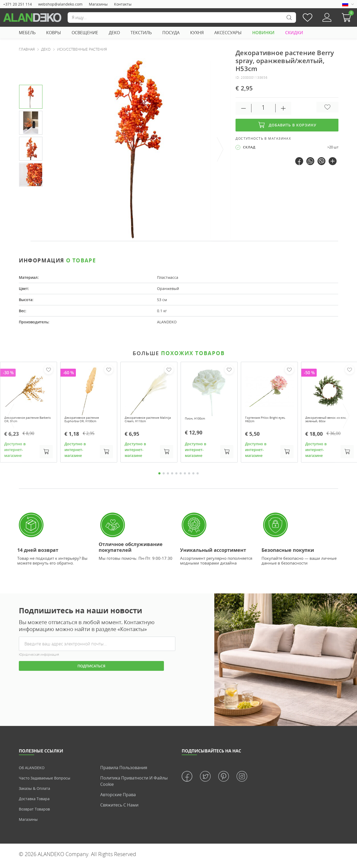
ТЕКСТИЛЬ (141, 33)
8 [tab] (189, 476)
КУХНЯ (197, 33)
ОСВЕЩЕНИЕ (85, 33)
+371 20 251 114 (18, 4)
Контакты (123, 4)
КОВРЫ (54, 33)
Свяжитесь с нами (119, 808)
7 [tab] (185, 476)
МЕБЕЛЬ (27, 33)
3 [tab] (168, 476)
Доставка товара (36, 802)
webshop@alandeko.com (60, 4)
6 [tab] (181, 476)
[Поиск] (182, 17)
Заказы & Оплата (36, 791)
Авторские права (118, 798)
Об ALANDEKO (33, 771)
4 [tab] (172, 476)
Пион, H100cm (198, 418)
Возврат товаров (36, 812)
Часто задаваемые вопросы (48, 781)
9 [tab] (193, 476)
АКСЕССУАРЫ (228, 33)
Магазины (98, 4)
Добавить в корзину (287, 125)
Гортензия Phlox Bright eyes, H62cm (266, 421)
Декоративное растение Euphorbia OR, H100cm (87, 421)
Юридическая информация (39, 658)
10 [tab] (198, 476)
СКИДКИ (294, 33)
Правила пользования (124, 771)
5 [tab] (176, 476)
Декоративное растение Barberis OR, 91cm (27, 421)
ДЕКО (114, 33)
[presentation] (220, 150)
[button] (348, 17)
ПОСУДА (171, 33)
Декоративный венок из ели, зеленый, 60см (327, 421)
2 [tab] (164, 476)
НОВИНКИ (263, 33)
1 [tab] (159, 476)
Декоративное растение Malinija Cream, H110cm (147, 421)
